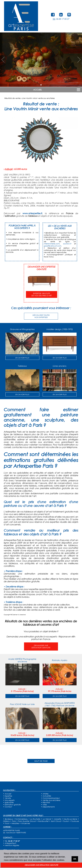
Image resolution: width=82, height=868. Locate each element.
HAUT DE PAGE (41, 761)
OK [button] (75, 859)
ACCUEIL (38, 90)
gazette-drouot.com (53, 246)
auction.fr (67, 244)
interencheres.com (52, 244)
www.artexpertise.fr (32, 213)
